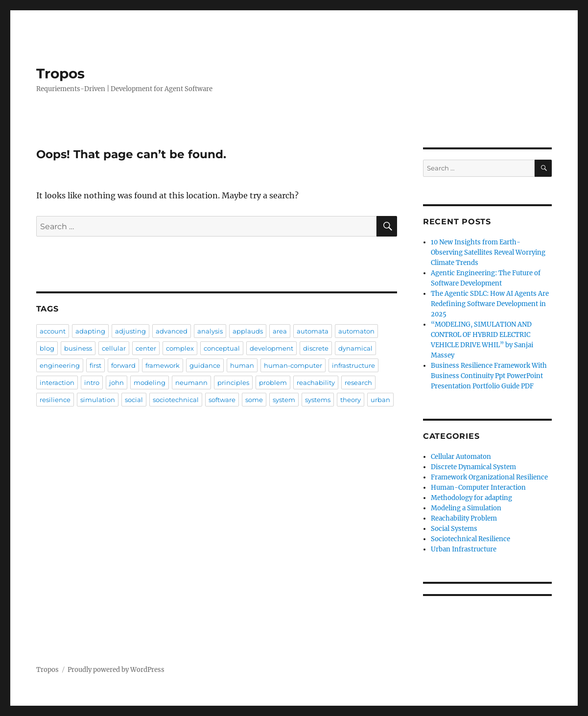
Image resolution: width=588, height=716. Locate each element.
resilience (55, 400)
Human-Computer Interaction (478, 488)
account (53, 331)
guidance (205, 365)
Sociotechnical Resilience (470, 539)
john (117, 382)
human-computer (293, 365)
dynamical (355, 348)
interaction (57, 382)
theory (351, 400)
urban (380, 400)
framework (163, 365)
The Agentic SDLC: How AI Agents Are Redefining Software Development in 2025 (490, 304)
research (358, 382)
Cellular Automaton (461, 457)
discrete (316, 348)
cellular (114, 348)
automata (313, 331)
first (95, 365)
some (254, 400)
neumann (191, 382)
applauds (248, 331)
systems (318, 400)
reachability (316, 382)
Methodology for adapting (471, 498)
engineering (60, 365)
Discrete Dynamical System (473, 467)
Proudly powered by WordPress (116, 670)
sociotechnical (176, 400)
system (284, 400)
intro (92, 382)
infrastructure (353, 365)
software (222, 400)
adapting (90, 331)
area (280, 331)
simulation (98, 400)
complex (180, 348)
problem (273, 382)
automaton (356, 331)
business (78, 348)
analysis (210, 331)
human (242, 365)
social (134, 400)
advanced (172, 331)
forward (123, 365)
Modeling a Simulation (466, 508)
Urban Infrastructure (464, 549)
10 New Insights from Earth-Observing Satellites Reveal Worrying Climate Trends (488, 252)
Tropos (60, 73)
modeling (150, 382)
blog (47, 348)
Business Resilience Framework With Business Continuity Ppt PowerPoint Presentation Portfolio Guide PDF (489, 376)
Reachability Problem (464, 518)
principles (233, 382)
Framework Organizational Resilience (489, 477)
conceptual (222, 348)
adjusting (130, 331)
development (271, 348)
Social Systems (454, 529)
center (146, 348)
